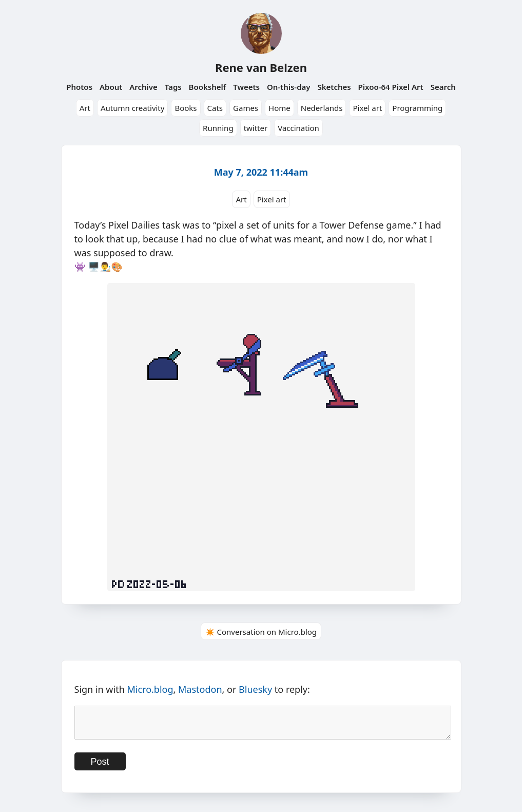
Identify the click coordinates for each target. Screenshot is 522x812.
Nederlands (322, 108)
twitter (256, 128)
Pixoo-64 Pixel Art (391, 87)
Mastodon (200, 689)
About (111, 87)
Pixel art (367, 108)
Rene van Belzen (261, 67)
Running (218, 128)
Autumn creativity (133, 108)
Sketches (334, 87)
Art (85, 108)
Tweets (246, 87)
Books (186, 108)
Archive (143, 87)
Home (279, 108)
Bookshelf (208, 87)
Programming (417, 108)
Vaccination (298, 128)
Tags (173, 87)
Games (246, 108)
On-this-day (289, 87)
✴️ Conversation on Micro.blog (261, 632)
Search (443, 87)
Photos (79, 87)
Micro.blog (150, 689)
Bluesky (255, 689)
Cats (215, 108)
